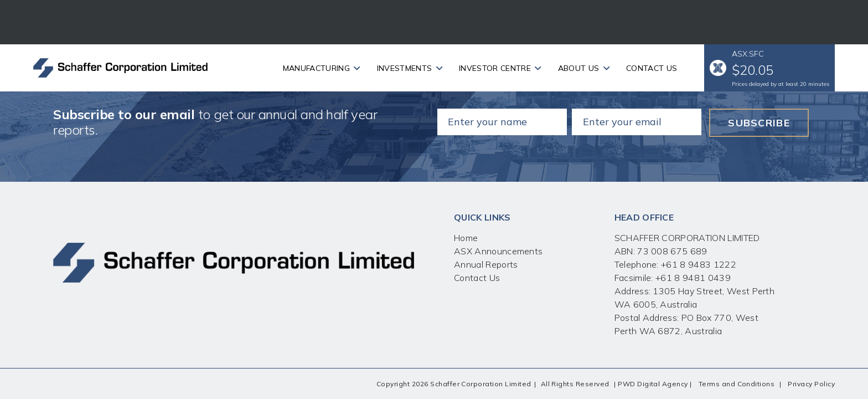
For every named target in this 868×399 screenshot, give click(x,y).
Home (466, 238)
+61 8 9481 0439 (693, 278)
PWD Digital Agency (653, 384)
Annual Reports (486, 264)
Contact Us (477, 278)
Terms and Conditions (737, 384)
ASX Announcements (498, 251)
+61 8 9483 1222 (697, 264)
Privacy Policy (811, 384)
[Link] (120, 68)
